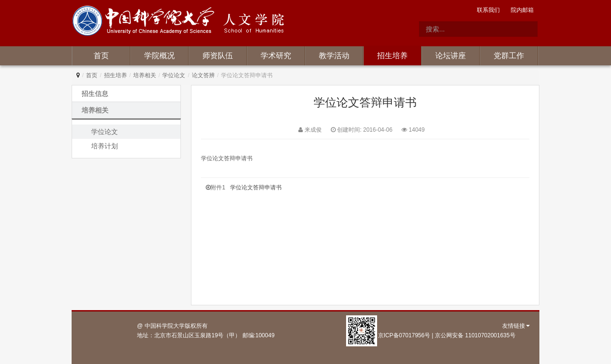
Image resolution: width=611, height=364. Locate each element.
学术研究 (276, 56)
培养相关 (145, 75)
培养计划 (105, 146)
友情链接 (516, 326)
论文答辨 (203, 75)
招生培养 (392, 56)
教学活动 (334, 56)
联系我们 (488, 10)
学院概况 (159, 56)
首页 (101, 56)
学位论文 (174, 75)
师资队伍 (218, 56)
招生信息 (95, 94)
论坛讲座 (451, 56)
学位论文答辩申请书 (256, 187)
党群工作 (509, 56)
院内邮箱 (522, 10)
